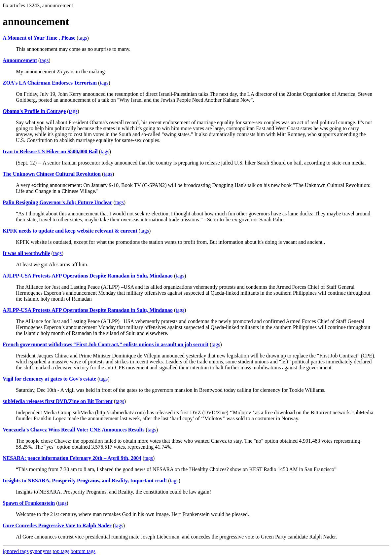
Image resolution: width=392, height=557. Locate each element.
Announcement (20, 60)
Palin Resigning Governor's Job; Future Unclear (57, 202)
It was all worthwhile (26, 253)
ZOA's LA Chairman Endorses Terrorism (50, 83)
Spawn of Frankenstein (29, 503)
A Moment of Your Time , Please (39, 38)
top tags (61, 551)
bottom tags (83, 551)
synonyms (41, 551)
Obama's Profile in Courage (34, 111)
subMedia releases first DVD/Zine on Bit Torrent (58, 401)
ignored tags (16, 551)
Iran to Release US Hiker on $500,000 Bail (50, 151)
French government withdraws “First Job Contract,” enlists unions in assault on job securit (106, 344)
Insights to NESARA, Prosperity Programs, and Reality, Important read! (85, 481)
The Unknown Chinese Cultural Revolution (52, 174)
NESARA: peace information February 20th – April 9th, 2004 (72, 458)
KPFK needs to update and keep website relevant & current (70, 231)
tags (83, 38)
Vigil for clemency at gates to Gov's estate (49, 379)
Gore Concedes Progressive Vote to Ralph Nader (57, 525)
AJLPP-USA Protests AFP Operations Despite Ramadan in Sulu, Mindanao (88, 276)
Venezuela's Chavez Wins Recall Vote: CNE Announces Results (74, 430)
